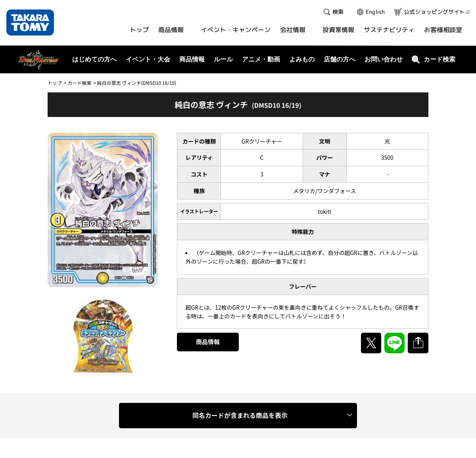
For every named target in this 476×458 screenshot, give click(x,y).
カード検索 (79, 83)
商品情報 (208, 342)
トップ (55, 83)
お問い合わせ (384, 59)
